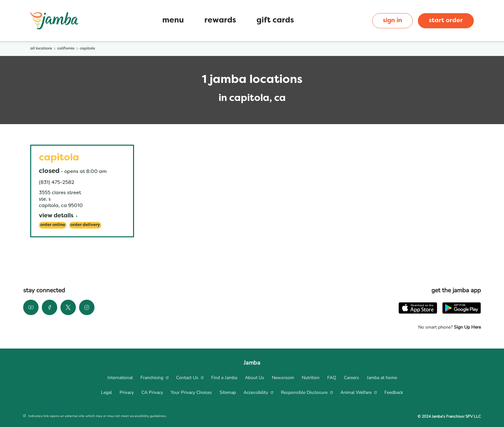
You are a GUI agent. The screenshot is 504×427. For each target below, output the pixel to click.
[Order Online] (53, 225)
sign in (392, 21)
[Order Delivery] (85, 225)
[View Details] (58, 216)
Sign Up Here (467, 327)
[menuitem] (120, 378)
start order (446, 21)
